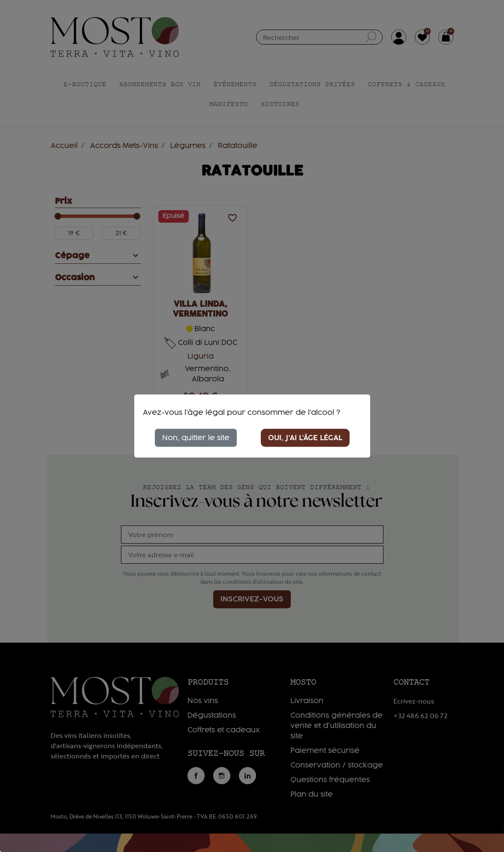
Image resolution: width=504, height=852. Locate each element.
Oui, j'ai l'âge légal (305, 438)
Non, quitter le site (196, 438)
